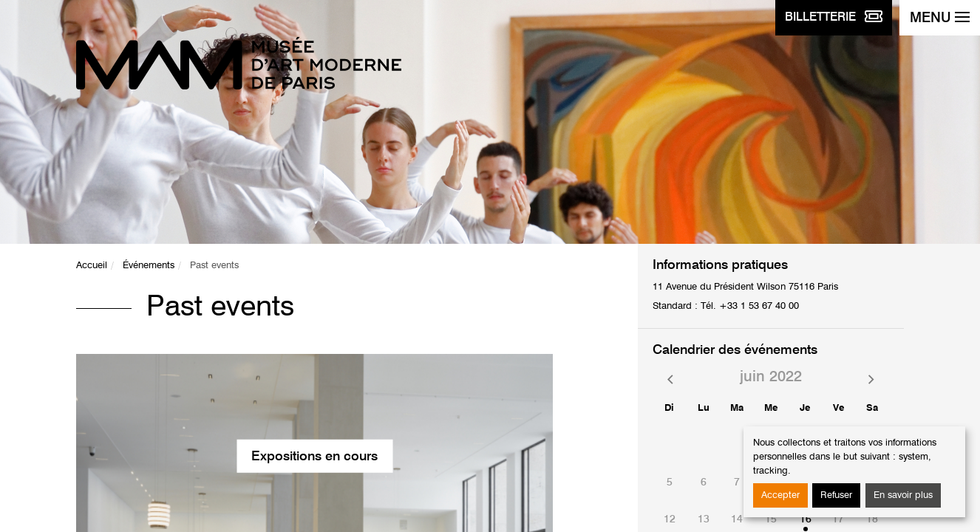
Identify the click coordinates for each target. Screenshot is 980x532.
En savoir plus (903, 495)
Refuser (836, 495)
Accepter (780, 495)
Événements (149, 266)
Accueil (92, 266)
